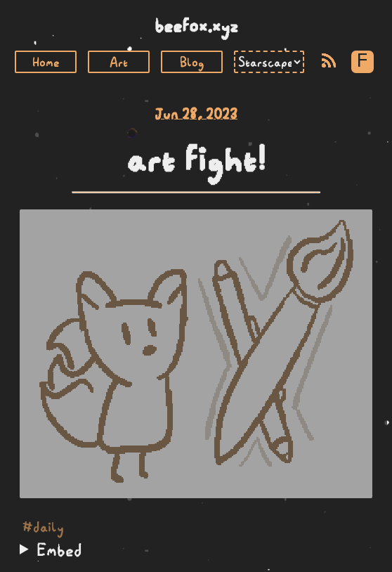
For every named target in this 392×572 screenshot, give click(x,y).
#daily (43, 527)
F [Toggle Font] (362, 61)
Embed (59, 550)
